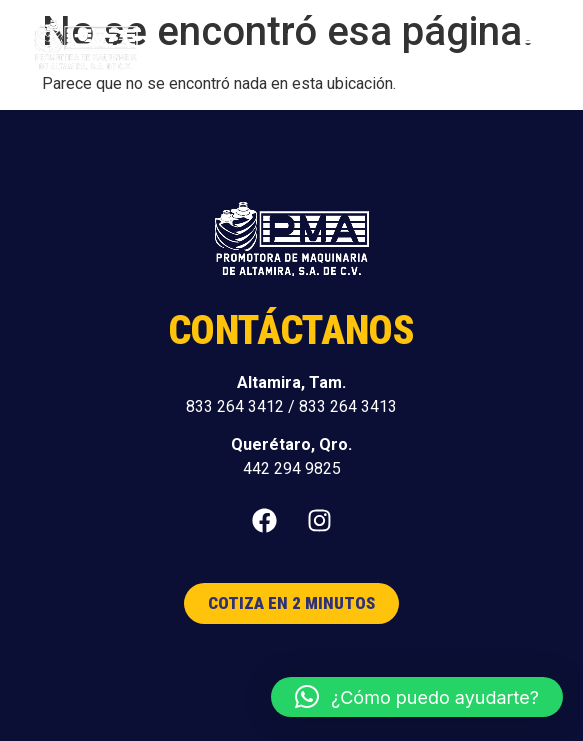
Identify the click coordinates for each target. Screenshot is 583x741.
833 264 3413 (348, 406)
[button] (531, 46)
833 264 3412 (235, 406)
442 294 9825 (292, 468)
